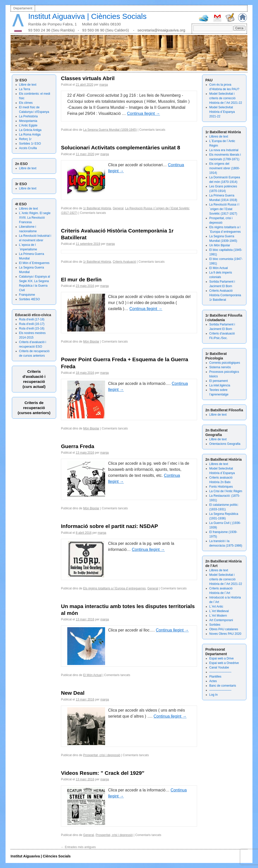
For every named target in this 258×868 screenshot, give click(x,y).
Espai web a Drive (222, 658)
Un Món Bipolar (220, 245)
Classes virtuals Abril (88, 78)
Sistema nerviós (220, 367)
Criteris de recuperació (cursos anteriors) (34, 408)
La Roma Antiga (30, 135)
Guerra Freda (78, 446)
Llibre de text (28, 85)
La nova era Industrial (224, 150)
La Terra (25, 89)
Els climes (26, 103)
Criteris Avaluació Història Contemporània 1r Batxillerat (225, 295)
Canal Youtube (219, 667)
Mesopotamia (28, 121)
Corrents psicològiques (225, 363)
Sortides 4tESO (30, 299)
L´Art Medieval (219, 611)
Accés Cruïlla (28, 148)
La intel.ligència (220, 385)
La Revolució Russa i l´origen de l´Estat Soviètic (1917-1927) (224, 209)
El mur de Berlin (81, 279)
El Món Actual (219, 268)
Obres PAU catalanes (224, 629)
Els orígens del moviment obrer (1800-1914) (225, 168)
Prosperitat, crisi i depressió (102, 755)
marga (104, 85)
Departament (23, 8)
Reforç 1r (25, 139)
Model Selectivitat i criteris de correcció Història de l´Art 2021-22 (226, 98)
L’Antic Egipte (28, 125)
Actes (213, 681)
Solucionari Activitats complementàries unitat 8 (121, 147)
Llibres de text (29, 209)
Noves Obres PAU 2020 (225, 634)
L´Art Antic (216, 607)
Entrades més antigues (78, 847)
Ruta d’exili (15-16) (32, 328)
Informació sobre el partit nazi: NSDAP (109, 526)
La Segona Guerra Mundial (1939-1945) (110, 130)
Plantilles (215, 677)
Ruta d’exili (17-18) (32, 319)
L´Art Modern (218, 616)
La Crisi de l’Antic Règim (226, 491)
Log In (214, 695)
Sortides (215, 625)
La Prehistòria (28, 116)
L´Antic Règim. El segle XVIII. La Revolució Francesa (35, 218)
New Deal (73, 693)
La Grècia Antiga (30, 130)
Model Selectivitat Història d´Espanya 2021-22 (222, 112)
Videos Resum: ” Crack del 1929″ (103, 773)
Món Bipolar (91, 342)
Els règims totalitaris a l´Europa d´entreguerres (114, 588)
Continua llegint (143, 113)
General (118, 208)
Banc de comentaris (223, 686)
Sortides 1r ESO (30, 144)
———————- (220, 672)
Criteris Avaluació (124, 262)
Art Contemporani (221, 620)
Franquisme (27, 295)
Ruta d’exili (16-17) (32, 324)
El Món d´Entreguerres (34, 263)
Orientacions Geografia (225, 444)
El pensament (219, 381)
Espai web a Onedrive (224, 663)
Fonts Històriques (221, 487)
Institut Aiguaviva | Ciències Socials (87, 16)
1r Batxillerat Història (97, 208)
